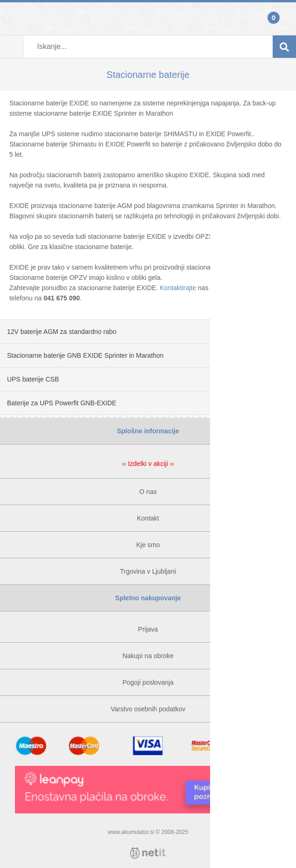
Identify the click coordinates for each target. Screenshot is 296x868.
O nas (148, 492)
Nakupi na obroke (148, 656)
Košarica (284, 19)
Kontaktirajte (178, 288)
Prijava (12, 19)
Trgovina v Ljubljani (148, 571)
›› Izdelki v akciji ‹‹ (148, 464)
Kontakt (148, 518)
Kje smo (148, 545)
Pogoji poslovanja (148, 682)
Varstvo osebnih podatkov (148, 709)
